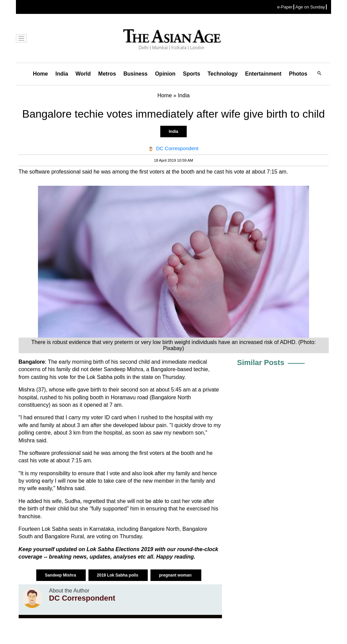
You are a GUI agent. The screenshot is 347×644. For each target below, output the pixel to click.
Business (135, 74)
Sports (192, 74)
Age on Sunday (310, 7)
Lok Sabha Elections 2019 (120, 549)
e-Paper (285, 7)
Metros (107, 74)
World (83, 74)
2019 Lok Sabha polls (118, 575)
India (62, 74)
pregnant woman (176, 575)
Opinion (165, 74)
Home (40, 74)
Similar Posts (261, 363)
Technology (223, 74)
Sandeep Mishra (61, 575)
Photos (298, 74)
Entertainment (263, 74)
